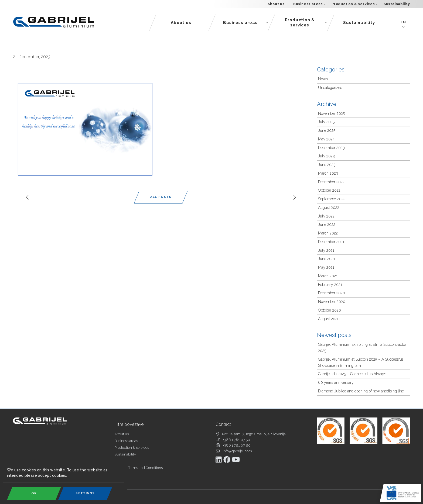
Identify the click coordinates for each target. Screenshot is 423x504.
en (403, 22)
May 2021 (326, 267)
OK (34, 493)
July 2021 (326, 250)
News (323, 79)
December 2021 (331, 242)
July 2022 (326, 216)
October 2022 (329, 190)
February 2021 (330, 285)
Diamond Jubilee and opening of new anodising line (361, 391)
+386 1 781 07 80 (237, 445)
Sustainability (397, 4)
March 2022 (328, 233)
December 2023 (331, 148)
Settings (85, 493)
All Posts (161, 197)
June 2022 (327, 225)
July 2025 (326, 122)
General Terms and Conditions (139, 468)
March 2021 (328, 276)
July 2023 (326, 156)
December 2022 (331, 182)
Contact (121, 461)
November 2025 (331, 113)
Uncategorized (330, 88)
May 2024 (326, 139)
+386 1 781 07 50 (236, 440)
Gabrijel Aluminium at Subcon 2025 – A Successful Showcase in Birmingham (361, 362)
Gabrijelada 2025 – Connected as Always (352, 374)
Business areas (309, 4)
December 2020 (332, 293)
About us (276, 4)
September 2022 (332, 199)
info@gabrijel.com (237, 451)
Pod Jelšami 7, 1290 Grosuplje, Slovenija (254, 434)
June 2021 (327, 259)
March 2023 (328, 173)
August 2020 (329, 319)
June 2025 (327, 130)
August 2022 (329, 208)
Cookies (121, 474)
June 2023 (327, 165)
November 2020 (332, 302)
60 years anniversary (336, 382)
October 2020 (330, 310)
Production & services (354, 4)
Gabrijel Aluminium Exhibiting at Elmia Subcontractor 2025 (362, 348)
